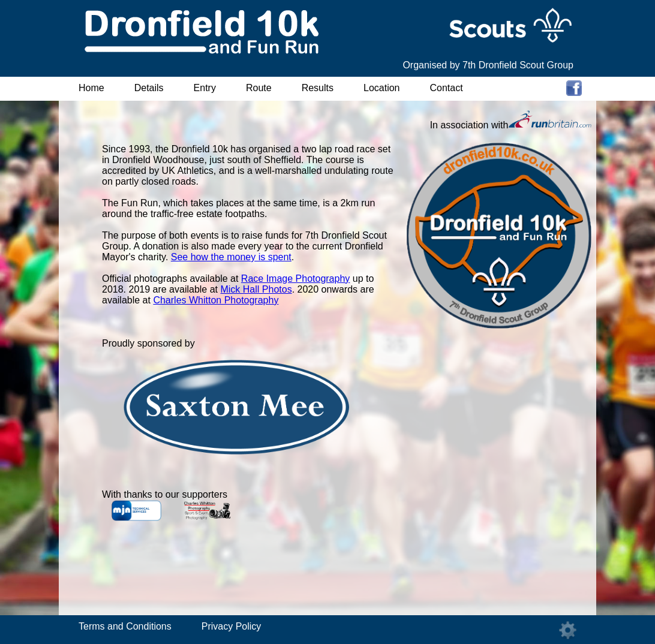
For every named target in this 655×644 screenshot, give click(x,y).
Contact (447, 88)
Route (259, 88)
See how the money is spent (231, 257)
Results (318, 88)
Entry (205, 88)
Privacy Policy (232, 626)
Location (382, 88)
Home (91, 88)
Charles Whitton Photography (216, 300)
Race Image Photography (295, 279)
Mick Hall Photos (256, 289)
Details (149, 88)
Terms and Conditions (125, 626)
